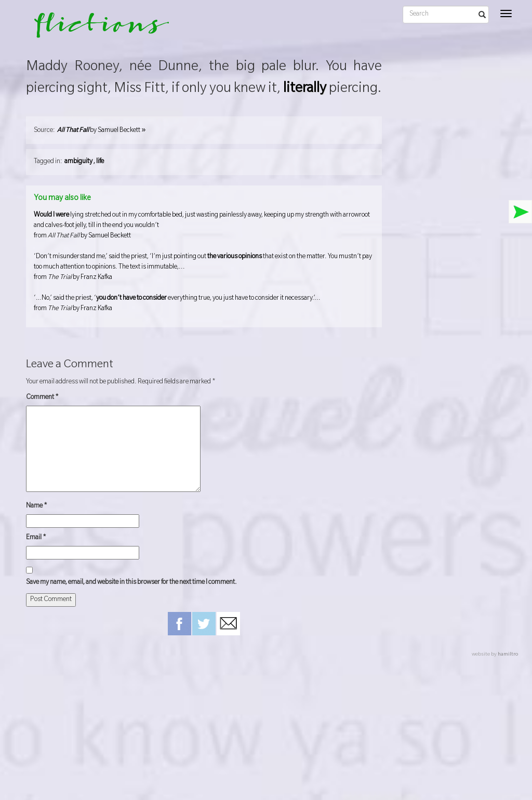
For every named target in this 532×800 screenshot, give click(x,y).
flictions (94, 29)
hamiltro (508, 655)
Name (37, 506)
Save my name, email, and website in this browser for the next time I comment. (131, 583)
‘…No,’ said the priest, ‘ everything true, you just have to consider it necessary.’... (204, 305)
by (101, 131)
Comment (42, 398)
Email (36, 538)
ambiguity (78, 162)
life (100, 162)
